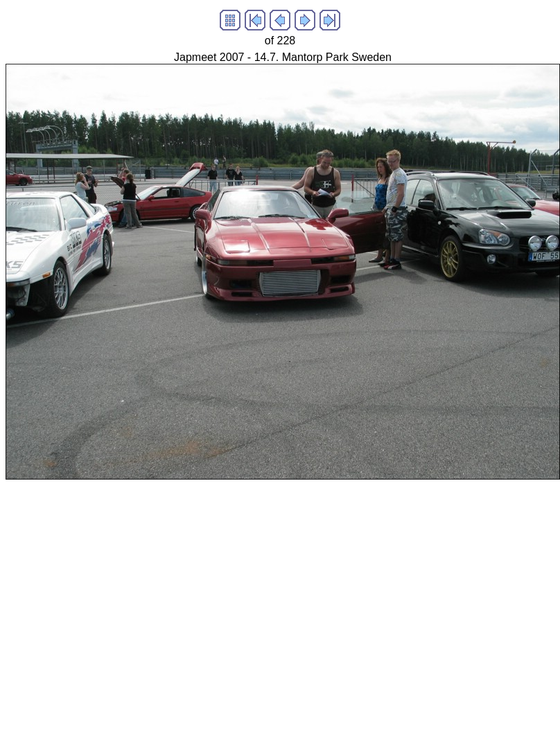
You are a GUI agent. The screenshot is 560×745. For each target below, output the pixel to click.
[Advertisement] (130, 610)
